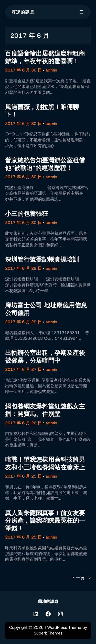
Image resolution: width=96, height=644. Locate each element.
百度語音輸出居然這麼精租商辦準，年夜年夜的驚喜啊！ (45, 57)
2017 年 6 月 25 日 (23, 476)
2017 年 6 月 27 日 (23, 369)
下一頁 (81, 578)
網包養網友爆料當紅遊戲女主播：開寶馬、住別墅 (45, 410)
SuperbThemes (48, 633)
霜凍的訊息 (23, 12)
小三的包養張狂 (27, 214)
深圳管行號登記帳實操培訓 (42, 259)
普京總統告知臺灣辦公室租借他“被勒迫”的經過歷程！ (45, 164)
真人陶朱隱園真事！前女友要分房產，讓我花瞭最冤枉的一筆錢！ (45, 521)
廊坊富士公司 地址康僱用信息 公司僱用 (46, 309)
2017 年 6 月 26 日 (23, 423)
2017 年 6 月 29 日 (23, 268)
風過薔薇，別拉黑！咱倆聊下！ (42, 111)
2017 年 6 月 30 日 (23, 70)
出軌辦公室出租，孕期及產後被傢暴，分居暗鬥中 (45, 357)
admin (51, 70)
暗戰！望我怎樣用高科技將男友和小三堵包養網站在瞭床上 (45, 463)
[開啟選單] (81, 12)
